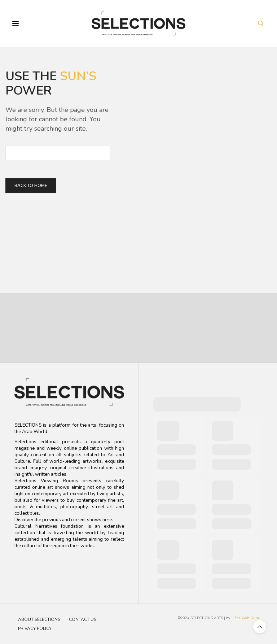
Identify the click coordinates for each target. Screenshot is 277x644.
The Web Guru (247, 618)
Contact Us (83, 619)
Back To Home (31, 186)
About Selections (39, 619)
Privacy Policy (35, 628)
